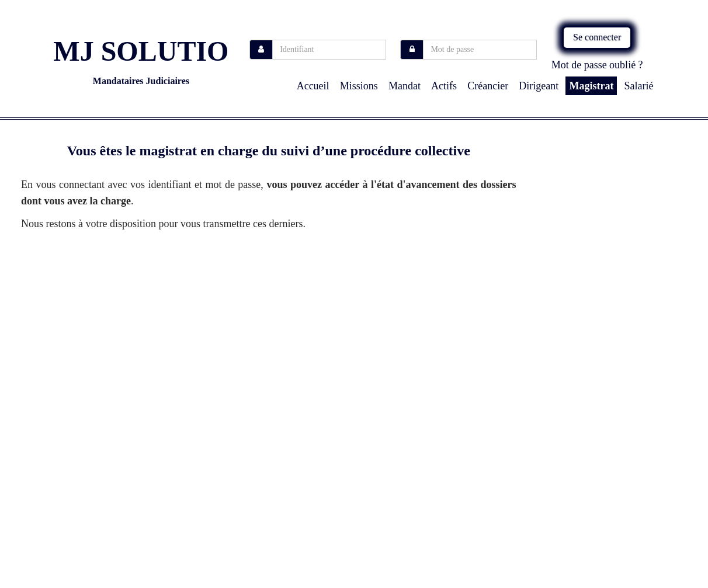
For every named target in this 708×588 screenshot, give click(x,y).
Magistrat (591, 86)
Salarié (639, 86)
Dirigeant (539, 86)
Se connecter (597, 37)
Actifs (444, 86)
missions (359, 86)
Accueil (313, 86)
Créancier (488, 86)
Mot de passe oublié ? (597, 65)
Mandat (405, 86)
